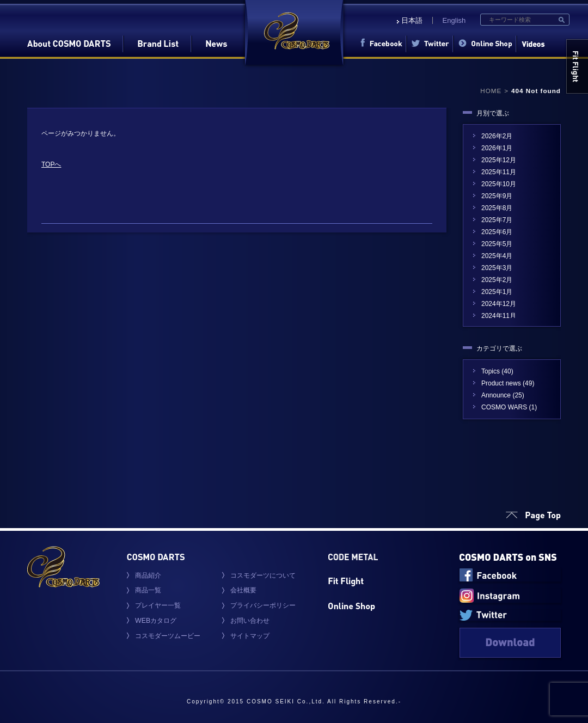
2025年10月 (499, 184)
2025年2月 (497, 280)
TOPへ (51, 164)
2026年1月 (497, 148)
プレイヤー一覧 (158, 605)
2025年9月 (497, 196)
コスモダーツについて (263, 575)
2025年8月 (497, 208)
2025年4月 (497, 256)
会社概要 (243, 590)
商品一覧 (148, 590)
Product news (501, 383)
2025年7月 (497, 220)
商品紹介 (148, 575)
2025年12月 (499, 160)
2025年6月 (497, 232)
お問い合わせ (250, 621)
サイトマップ (250, 636)
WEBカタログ (156, 621)
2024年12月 (499, 304)
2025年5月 (497, 244)
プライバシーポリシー (263, 605)
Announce (496, 395)
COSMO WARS (504, 407)
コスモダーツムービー (168, 636)
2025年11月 (499, 172)
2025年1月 (497, 292)
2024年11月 (499, 316)
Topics (491, 371)
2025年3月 (497, 268)
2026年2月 (497, 136)
